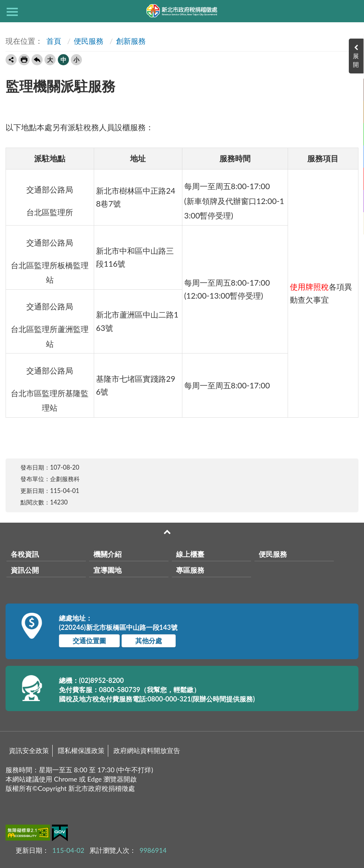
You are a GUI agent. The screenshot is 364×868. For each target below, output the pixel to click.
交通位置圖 (89, 641)
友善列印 (24, 60)
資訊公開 (25, 570)
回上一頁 (37, 60)
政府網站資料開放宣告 (147, 750)
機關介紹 (107, 554)
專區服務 (190, 570)
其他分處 (149, 641)
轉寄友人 (11, 60)
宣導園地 (107, 570)
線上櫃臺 (190, 554)
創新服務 (131, 41)
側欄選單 (12, 12)
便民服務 (89, 41)
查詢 (352, 11)
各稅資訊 (25, 554)
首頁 (53, 41)
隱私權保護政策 (81, 750)
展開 (357, 60)
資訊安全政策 (29, 750)
